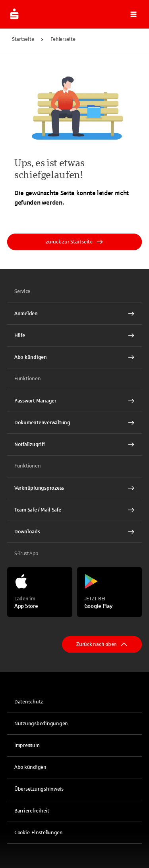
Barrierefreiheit (32, 811)
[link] (74, 314)
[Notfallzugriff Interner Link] (74, 445)
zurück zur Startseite (74, 242)
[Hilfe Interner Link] (74, 335)
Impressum (27, 745)
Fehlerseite (63, 39)
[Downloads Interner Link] (74, 532)
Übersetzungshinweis (39, 789)
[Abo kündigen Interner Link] (74, 357)
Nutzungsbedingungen (41, 724)
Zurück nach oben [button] (102, 644)
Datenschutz (29, 702)
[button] (134, 14)
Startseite (23, 39)
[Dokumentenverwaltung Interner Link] (74, 423)
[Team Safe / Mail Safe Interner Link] (74, 510)
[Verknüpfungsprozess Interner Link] (74, 488)
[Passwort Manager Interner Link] (74, 401)
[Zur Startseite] (14, 14)
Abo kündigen (30, 767)
